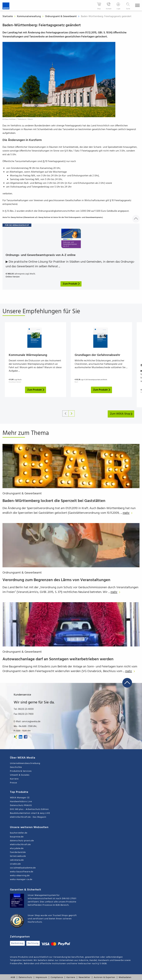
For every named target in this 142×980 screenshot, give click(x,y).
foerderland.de (18, 852)
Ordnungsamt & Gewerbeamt (61, 16)
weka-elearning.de (20, 876)
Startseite (8, 16)
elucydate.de (17, 848)
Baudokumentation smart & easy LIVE (30, 813)
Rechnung (33, 943)
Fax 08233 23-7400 (24, 714)
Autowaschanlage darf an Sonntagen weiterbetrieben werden (58, 659)
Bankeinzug (17, 943)
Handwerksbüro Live (21, 802)
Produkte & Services (21, 771)
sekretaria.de (17, 860)
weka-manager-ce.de (21, 880)
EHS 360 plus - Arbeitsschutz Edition (29, 809)
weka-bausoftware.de (22, 872)
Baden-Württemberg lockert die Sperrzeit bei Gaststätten (54, 501)
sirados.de (15, 864)
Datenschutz (25, 977)
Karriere (14, 779)
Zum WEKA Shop (121, 414)
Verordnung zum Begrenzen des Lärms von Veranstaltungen (56, 580)
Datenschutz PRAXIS (21, 805)
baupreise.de (17, 837)
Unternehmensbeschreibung (25, 763)
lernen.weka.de (18, 856)
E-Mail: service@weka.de (27, 722)
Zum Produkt (36, 390)
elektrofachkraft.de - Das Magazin (28, 817)
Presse (13, 783)
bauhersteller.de (19, 833)
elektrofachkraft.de (20, 845)
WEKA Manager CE (20, 798)
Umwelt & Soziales (20, 775)
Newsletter (84, 977)
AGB (13, 977)
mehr (128, 513)
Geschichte (16, 767)
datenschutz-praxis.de (22, 841)
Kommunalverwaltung (29, 16)
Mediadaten (125, 977)
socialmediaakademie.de (23, 868)
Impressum (41, 977)
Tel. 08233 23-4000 (24, 709)
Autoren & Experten (105, 977)
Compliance (57, 977)
